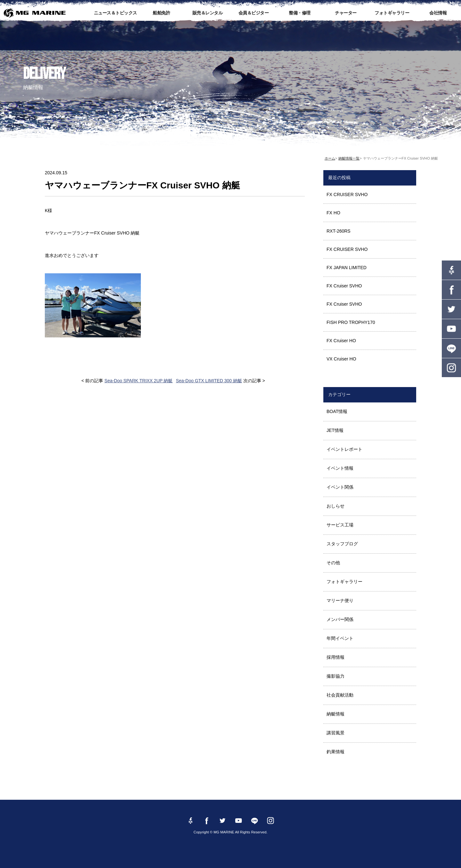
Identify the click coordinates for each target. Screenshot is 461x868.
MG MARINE (35, 13)
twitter (451, 309)
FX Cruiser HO (341, 341)
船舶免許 (161, 13)
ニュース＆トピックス (115, 13)
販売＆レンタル (208, 13)
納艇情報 (336, 714)
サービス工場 (340, 525)
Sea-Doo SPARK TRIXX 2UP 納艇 (138, 381)
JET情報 (335, 430)
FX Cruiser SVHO (344, 286)
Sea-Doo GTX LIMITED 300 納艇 (209, 381)
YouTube (451, 329)
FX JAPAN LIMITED (347, 268)
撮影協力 (336, 676)
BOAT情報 (337, 411)
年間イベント (340, 638)
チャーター (346, 13)
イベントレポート (344, 449)
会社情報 (438, 13)
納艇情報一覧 (349, 158)
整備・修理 (300, 13)
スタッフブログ (342, 544)
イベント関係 (340, 487)
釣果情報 (336, 752)
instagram (451, 368)
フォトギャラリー (392, 13)
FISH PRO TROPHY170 (351, 322)
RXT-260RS (339, 231)
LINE (451, 348)
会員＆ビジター (254, 13)
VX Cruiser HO (341, 359)
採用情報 (336, 657)
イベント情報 (340, 468)
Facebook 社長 (451, 270)
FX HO (333, 213)
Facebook (451, 290)
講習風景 (336, 733)
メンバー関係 (340, 619)
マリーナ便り (340, 600)
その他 (333, 563)
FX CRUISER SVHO (347, 194)
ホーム (330, 158)
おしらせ (336, 506)
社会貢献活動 (340, 695)
